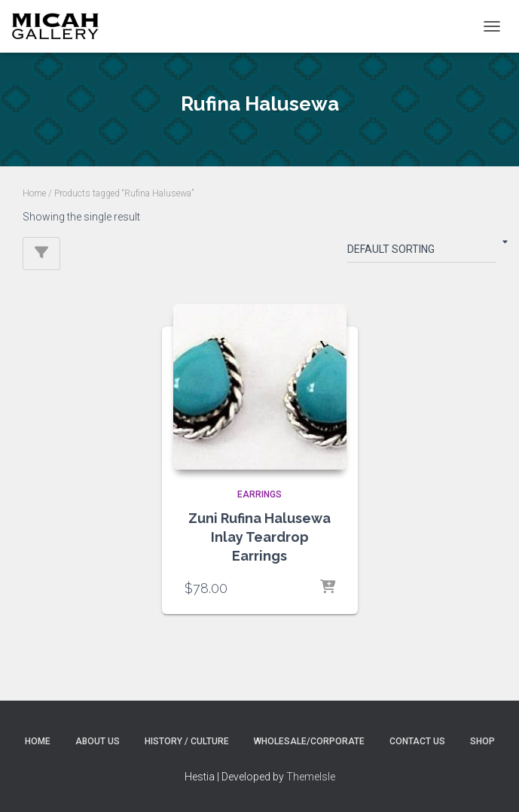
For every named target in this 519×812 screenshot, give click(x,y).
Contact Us (417, 741)
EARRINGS (259, 494)
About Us (98, 741)
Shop (482, 741)
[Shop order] (422, 252)
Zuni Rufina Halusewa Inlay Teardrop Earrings (259, 537)
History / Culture (187, 741)
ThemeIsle (311, 777)
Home (34, 193)
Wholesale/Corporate (309, 741)
